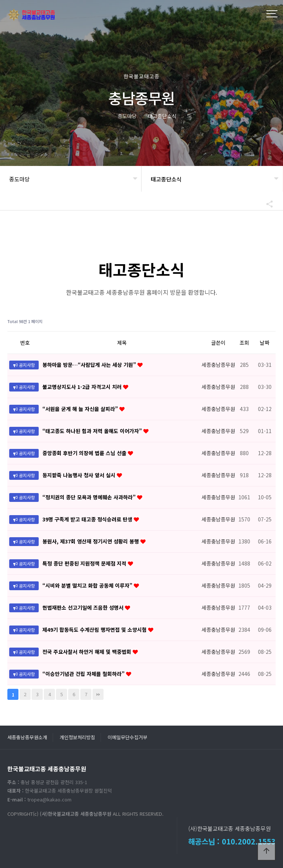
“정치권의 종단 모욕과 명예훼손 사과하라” (90, 497)
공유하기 (266, 204)
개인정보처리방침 (77, 737)
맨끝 (98, 694)
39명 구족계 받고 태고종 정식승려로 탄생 (88, 519)
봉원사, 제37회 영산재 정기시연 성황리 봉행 (91, 541)
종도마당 (20, 179)
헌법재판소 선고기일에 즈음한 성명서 (84, 607)
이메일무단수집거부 (127, 737)
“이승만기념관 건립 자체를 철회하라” (84, 674)
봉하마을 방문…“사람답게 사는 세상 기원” (90, 365)
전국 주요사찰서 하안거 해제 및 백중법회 (88, 652)
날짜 (265, 343)
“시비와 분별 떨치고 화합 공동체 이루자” (88, 585)
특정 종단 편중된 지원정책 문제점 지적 (85, 563)
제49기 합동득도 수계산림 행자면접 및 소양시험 (95, 630)
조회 (244, 343)
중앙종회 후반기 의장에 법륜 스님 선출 (85, 453)
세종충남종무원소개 (27, 737)
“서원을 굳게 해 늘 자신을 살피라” (81, 409)
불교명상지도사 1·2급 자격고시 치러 (83, 387)
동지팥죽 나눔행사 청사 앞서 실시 (80, 475)
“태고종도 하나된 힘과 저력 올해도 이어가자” (93, 431)
